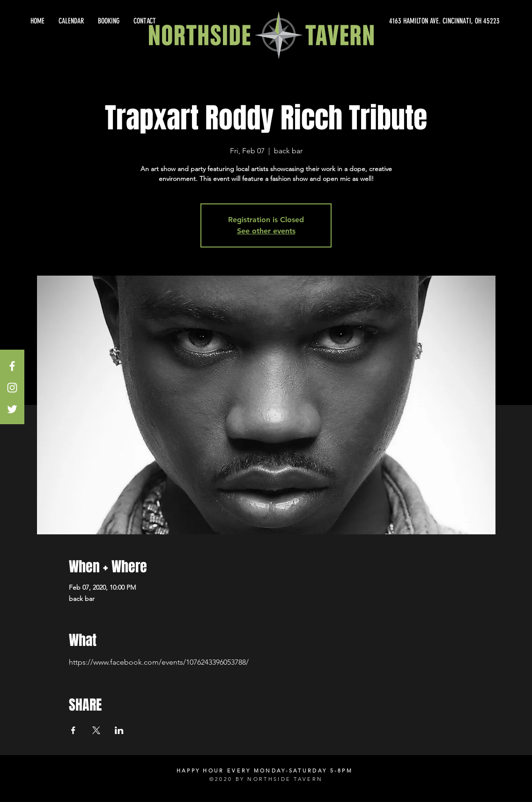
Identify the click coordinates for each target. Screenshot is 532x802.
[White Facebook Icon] (12, 366)
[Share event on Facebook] (73, 730)
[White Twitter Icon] (12, 409)
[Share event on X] (96, 730)
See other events (266, 231)
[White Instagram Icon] (12, 388)
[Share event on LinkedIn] (119, 730)
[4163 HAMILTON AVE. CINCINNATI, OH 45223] (415, 21)
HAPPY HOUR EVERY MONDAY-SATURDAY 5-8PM (265, 771)
